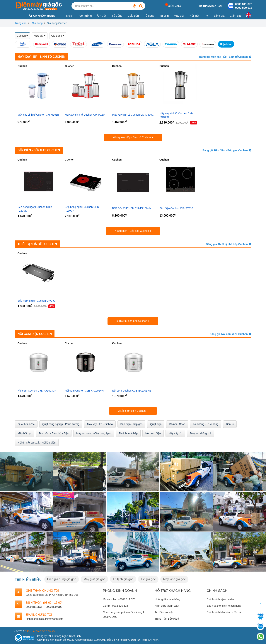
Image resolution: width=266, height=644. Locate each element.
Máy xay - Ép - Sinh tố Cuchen (41, 57)
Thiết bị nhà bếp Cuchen (37, 244)
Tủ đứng (117, 16)
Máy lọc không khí (201, 433)
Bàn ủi (230, 424)
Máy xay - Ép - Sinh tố (100, 424)
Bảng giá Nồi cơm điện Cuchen (229, 334)
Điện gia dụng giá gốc (62, 579)
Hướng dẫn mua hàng (167, 599)
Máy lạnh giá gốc (174, 579)
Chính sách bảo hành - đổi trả (224, 612)
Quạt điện (156, 424)
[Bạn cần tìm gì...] (134, 6)
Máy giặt (179, 16)
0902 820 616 (244, 8)
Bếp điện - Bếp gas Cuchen (39, 150)
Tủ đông (149, 16)
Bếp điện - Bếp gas (132, 424)
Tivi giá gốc (148, 579)
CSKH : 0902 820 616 (115, 605)
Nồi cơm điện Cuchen (35, 334)
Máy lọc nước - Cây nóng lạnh (94, 433)
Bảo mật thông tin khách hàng (224, 605)
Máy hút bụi (25, 433)
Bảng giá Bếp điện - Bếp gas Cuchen (225, 150)
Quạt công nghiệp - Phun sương (61, 424)
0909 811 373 (244, 4)
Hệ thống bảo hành (211, 6)
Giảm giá (235, 16)
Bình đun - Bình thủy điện (54, 433)
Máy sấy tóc (175, 433)
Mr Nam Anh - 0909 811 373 (119, 599)
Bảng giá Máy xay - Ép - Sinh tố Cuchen (223, 57)
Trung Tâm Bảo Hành (167, 618)
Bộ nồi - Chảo (177, 424)
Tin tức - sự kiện (164, 612)
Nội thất (194, 16)
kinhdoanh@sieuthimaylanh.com (45, 618)
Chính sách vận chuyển (220, 599)
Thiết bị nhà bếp (128, 433)
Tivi (206, 16)
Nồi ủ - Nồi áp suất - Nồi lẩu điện (37, 442)
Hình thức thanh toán (167, 605)
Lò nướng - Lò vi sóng (206, 424)
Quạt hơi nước (26, 424)
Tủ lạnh (164, 16)
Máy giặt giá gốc (94, 579)
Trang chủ (21, 23)
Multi (69, 16)
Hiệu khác (226, 44)
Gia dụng (37, 23)
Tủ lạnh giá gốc (123, 579)
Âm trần (102, 16)
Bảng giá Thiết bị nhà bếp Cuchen (227, 244)
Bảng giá (219, 16)
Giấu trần (133, 16)
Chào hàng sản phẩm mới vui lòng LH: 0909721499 (125, 614)
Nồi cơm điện (153, 433)
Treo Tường (85, 16)
